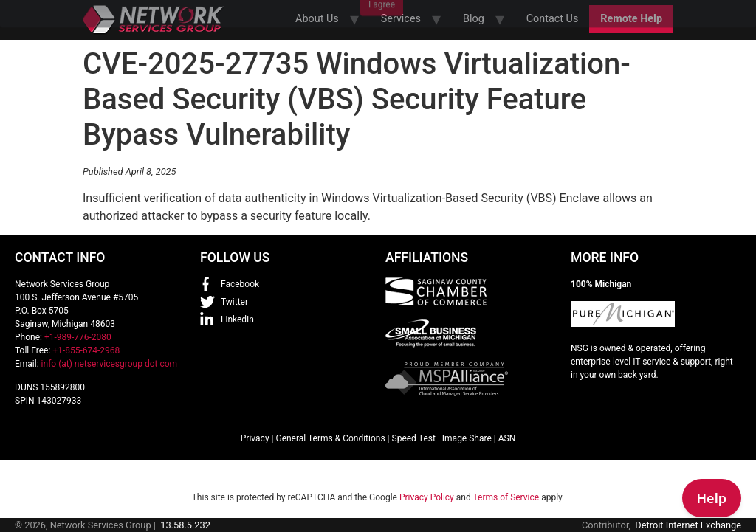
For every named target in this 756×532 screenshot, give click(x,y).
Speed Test (414, 438)
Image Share (467, 438)
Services (401, 19)
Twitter (234, 302)
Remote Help (631, 19)
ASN (507, 438)
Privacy (255, 438)
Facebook (240, 284)
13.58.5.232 (185, 525)
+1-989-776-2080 (78, 337)
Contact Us (553, 19)
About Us (317, 19)
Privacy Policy (427, 497)
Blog (474, 19)
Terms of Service (506, 497)
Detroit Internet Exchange (688, 525)
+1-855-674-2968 (86, 350)
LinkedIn (237, 319)
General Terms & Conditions (330, 438)
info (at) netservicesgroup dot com (110, 364)
